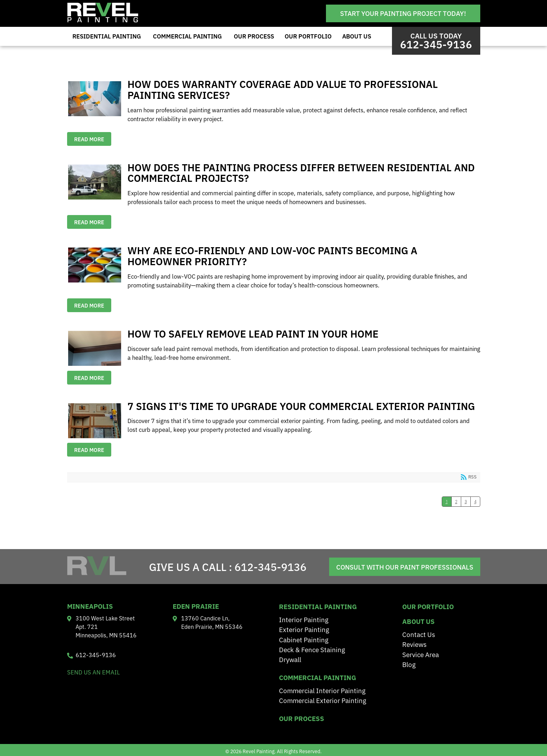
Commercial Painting (187, 36)
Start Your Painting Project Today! (403, 13)
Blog (409, 664)
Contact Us (419, 634)
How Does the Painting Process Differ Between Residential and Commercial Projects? (95, 182)
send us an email (93, 672)
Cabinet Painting (304, 639)
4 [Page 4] (475, 502)
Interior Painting (304, 619)
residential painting (318, 606)
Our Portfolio (308, 36)
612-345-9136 (270, 566)
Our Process (254, 36)
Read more (89, 139)
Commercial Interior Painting (322, 690)
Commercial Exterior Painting (323, 700)
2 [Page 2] (456, 502)
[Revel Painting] (103, 20)
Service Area (421, 654)
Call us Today (436, 41)
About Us (357, 36)
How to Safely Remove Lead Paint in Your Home (95, 348)
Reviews (414, 644)
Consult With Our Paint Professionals (405, 567)
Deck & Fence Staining (312, 649)
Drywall (290, 659)
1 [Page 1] (447, 502)
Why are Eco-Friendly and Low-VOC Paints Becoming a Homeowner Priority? (95, 265)
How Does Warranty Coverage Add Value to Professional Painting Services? (95, 99)
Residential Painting (107, 36)
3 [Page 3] (466, 502)
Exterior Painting (304, 629)
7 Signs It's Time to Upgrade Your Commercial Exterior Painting (95, 421)
